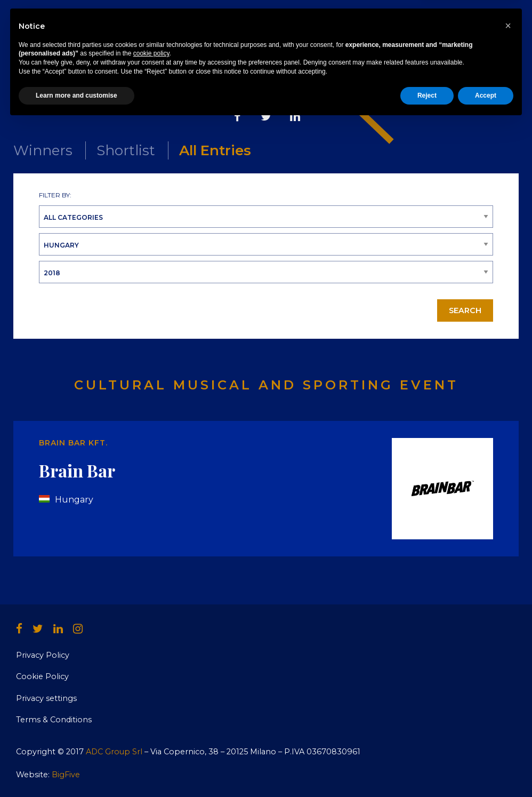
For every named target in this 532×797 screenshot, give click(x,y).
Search (465, 310)
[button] (508, 699)
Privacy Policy (43, 655)
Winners (43, 150)
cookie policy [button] (151, 727)
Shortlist (126, 150)
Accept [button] (486, 769)
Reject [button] (427, 769)
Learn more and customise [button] (76, 769)
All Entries (215, 150)
